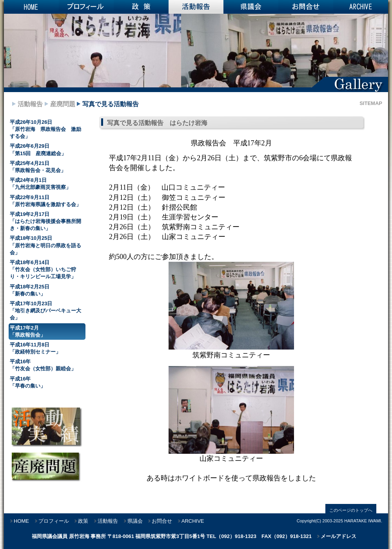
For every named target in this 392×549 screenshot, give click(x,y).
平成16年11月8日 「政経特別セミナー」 (35, 348)
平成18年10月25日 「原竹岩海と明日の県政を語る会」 (45, 245)
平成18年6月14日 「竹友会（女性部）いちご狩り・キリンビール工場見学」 (43, 269)
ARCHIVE (361, 7)
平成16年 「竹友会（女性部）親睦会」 (43, 365)
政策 (141, 7)
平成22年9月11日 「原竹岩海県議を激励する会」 (45, 201)
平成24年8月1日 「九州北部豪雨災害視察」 (40, 184)
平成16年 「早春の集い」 (28, 382)
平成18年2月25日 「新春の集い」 (30, 290)
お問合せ (306, 7)
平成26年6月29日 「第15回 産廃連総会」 (38, 149)
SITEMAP (371, 103)
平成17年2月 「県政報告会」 (28, 331)
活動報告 (196, 7)
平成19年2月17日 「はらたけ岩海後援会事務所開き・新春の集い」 (45, 221)
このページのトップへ (351, 510)
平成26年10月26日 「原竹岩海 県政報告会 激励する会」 (45, 129)
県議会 (251, 7)
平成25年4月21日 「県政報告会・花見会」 (38, 167)
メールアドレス (338, 536)
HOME (31, 7)
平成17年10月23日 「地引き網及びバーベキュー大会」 (45, 311)
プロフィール (86, 7)
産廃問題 (63, 104)
